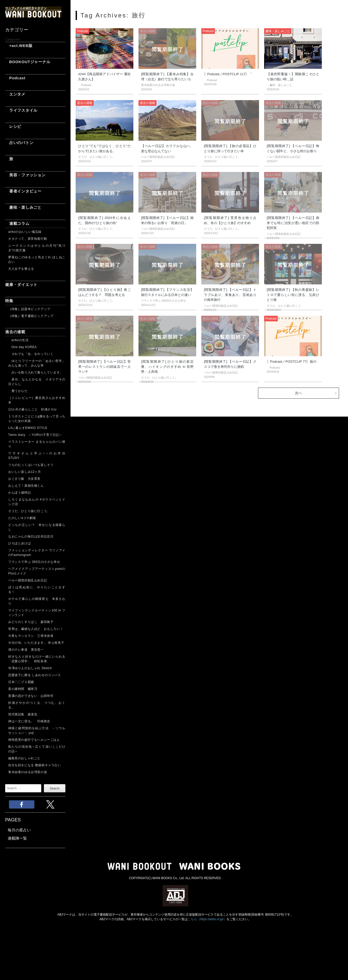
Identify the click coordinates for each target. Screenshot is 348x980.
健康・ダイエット (21, 285)
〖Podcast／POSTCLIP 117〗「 (228, 74)
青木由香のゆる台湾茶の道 (28, 772)
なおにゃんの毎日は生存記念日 (31, 536)
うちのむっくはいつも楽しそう (31, 465)
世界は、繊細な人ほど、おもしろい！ (36, 629)
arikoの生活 (18, 340)
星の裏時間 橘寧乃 (23, 689)
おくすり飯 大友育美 (24, 479)
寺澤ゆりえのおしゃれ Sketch (30, 668)
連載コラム (17, 223)
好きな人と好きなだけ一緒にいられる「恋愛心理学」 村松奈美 (37, 659)
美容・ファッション (25, 175)
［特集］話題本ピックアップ (29, 309)
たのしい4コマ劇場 (22, 518)
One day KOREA (22, 347)
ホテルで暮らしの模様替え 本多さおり (37, 601)
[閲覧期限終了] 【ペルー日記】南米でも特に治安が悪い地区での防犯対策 (293, 223)
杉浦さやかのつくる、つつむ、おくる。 (37, 705)
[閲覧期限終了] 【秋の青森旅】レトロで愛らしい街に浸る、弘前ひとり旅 (293, 295)
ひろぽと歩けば (19, 543)
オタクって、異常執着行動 (28, 239)
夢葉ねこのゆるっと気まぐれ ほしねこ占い (37, 260)
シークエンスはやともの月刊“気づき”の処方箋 (37, 248)
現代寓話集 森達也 (23, 714)
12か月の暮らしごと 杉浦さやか (33, 409)
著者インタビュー (23, 191)
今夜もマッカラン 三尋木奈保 (31, 636)
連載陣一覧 (17, 838)
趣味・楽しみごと (23, 207)
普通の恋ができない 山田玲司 (31, 696)
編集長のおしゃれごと (24, 758)
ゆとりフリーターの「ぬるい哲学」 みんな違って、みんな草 (37, 363)
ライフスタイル (21, 110)
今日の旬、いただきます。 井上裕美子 (37, 643)
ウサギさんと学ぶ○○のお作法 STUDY (37, 456)
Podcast (15, 78)
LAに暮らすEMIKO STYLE (28, 428)
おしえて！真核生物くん (26, 486)
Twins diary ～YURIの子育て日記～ (35, 435)
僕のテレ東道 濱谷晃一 (26, 650)
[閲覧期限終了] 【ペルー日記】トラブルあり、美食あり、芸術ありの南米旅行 (230, 295)
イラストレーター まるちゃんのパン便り (37, 444)
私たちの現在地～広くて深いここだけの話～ (37, 749)
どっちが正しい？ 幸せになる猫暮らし (37, 527)
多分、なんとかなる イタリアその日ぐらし (37, 382)
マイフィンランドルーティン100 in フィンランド (37, 613)
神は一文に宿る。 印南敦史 (31, 721)
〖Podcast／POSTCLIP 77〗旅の (292, 362)
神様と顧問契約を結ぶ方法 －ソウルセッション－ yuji (37, 731)
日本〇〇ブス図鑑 (21, 682)
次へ (299, 393)
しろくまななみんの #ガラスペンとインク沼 (37, 502)
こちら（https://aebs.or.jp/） (207, 919)
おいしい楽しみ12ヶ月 (25, 472)
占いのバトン (19, 143)
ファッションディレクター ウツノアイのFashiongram (37, 553)
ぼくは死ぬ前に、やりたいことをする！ (37, 590)
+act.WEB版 (19, 46)
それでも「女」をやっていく (31, 354)
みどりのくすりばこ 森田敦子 (31, 622)
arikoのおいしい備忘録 (25, 232)
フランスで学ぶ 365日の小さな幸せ (34, 562)
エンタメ (15, 94)
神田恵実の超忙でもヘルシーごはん (34, 740)
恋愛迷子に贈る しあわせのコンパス (35, 675)
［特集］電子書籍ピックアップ (31, 316)
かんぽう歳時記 (19, 493)
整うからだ (18, 391)
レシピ (13, 126)
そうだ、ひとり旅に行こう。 (29, 511)
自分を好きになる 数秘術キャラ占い (35, 765)
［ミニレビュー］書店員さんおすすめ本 (37, 400)
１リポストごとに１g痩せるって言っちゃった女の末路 (37, 419)
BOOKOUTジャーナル (28, 62)
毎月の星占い (19, 830)
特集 (9, 301)
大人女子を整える (21, 269)
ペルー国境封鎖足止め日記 (28, 580)
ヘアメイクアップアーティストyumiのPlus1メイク (37, 571)
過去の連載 (15, 332)
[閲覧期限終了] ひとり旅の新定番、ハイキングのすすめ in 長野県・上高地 (167, 367)
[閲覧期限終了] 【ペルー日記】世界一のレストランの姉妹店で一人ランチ (105, 367)
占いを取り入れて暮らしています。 (36, 372)
